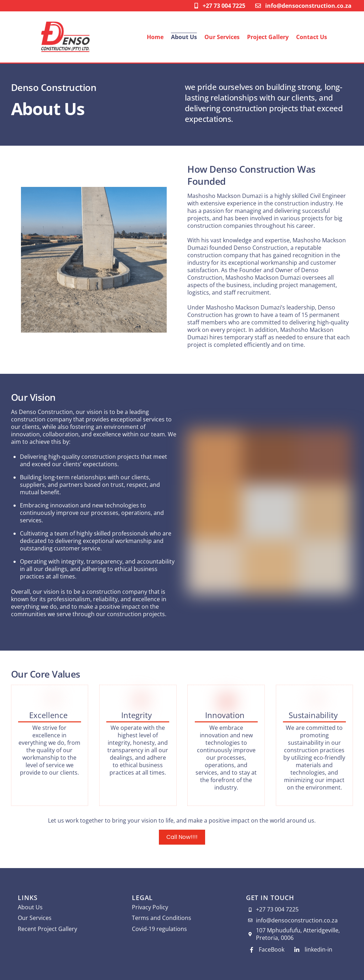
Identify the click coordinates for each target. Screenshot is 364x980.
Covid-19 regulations (159, 929)
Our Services (222, 37)
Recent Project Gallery (47, 929)
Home (155, 37)
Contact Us (312, 37)
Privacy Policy (150, 907)
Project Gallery (268, 37)
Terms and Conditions (162, 918)
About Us (184, 37)
